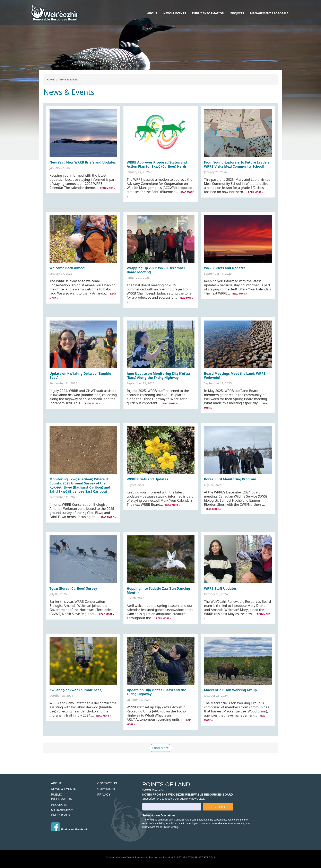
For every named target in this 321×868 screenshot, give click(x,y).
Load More (161, 748)
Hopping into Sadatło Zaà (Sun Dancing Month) (158, 590)
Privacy (104, 794)
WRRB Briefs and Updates (225, 268)
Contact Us (107, 783)
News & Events (175, 13)
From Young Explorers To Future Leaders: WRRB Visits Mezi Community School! (237, 164)
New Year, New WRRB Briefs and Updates (83, 162)
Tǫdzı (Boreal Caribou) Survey (73, 588)
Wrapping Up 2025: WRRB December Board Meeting (156, 270)
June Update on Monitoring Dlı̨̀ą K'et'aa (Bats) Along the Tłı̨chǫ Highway (158, 376)
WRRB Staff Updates (220, 588)
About (152, 13)
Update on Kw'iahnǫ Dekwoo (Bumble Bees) (80, 376)
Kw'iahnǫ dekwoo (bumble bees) (76, 690)
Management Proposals (269, 13)
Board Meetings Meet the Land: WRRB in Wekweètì (237, 376)
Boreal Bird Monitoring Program (230, 479)
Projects (237, 13)
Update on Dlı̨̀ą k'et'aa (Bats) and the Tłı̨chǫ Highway (156, 692)
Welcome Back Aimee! (67, 268)
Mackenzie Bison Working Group (231, 690)
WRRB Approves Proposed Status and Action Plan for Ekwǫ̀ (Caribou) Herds (157, 164)
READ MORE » (107, 188)
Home (51, 79)
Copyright (106, 789)
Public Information (208, 13)
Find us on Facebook (74, 829)
